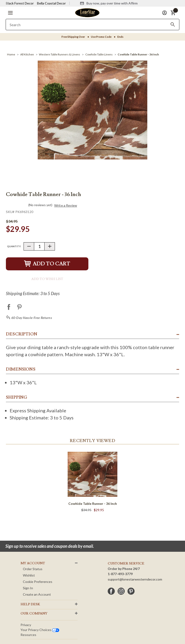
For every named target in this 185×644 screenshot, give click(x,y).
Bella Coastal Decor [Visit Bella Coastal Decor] (51, 3)
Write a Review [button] (66, 205)
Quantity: (14, 246)
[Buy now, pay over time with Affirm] (109, 3)
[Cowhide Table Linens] (99, 54)
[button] (10, 13)
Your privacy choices (40, 630)
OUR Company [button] (34, 614)
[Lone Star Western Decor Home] (87, 12)
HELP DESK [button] (30, 604)
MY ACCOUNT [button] (33, 563)
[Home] (11, 54)
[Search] (173, 25)
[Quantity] (39, 246)
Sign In (28, 588)
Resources (28, 635)
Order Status (33, 569)
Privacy (26, 625)
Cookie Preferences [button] (38, 582)
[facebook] (111, 591)
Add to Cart (47, 264)
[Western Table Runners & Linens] (60, 54)
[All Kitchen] (27, 54)
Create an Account (37, 594)
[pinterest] (131, 591)
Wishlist (29, 575)
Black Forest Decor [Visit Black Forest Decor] (20, 3)
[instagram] (121, 591)
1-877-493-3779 (120, 574)
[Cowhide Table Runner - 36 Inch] (138, 54)
